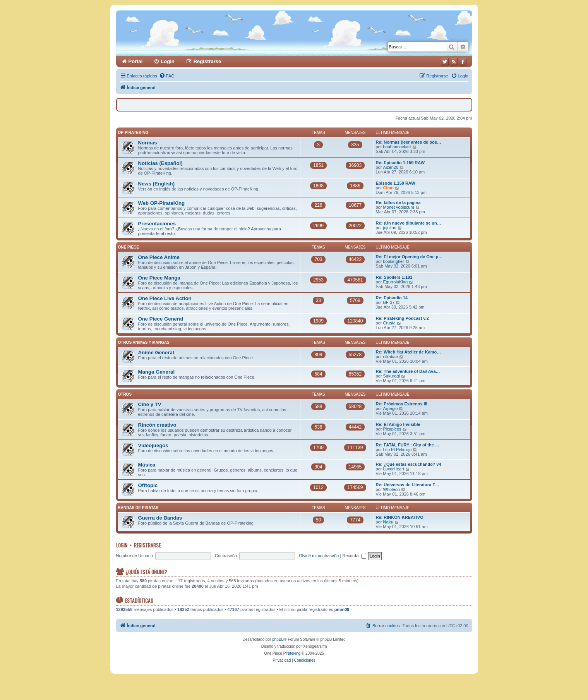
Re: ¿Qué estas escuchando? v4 (409, 464)
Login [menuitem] (167, 61)
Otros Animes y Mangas (144, 342)
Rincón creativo (157, 425)
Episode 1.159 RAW (396, 183)
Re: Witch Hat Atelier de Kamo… (409, 352)
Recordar (354, 556)
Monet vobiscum (398, 207)
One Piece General (161, 319)
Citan (388, 188)
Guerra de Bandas (160, 518)
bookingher (393, 261)
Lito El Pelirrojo (397, 450)
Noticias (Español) (160, 163)
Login (122, 545)
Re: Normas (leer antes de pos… (409, 142)
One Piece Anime (159, 257)
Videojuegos (153, 445)
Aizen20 (391, 167)
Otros (125, 394)
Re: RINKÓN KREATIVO (400, 517)
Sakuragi (391, 376)
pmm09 (342, 609)
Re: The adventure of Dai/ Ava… (408, 371)
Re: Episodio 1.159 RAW (400, 163)
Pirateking (292, 653)
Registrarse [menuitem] (207, 61)
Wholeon (391, 489)
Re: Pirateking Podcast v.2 (402, 318)
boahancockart (397, 147)
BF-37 (389, 302)
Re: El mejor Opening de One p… (409, 257)
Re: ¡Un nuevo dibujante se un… (409, 223)
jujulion (389, 228)
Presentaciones (157, 224)
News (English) (157, 184)
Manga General (157, 372)
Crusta (389, 323)
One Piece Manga (159, 278)
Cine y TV (150, 404)
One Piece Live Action (165, 298)
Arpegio (390, 408)
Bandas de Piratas (138, 508)
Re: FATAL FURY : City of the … (408, 445)
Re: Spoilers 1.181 (394, 277)
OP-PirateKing (133, 133)
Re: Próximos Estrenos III (402, 404)
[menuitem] (167, 76)
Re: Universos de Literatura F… (408, 485)
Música (147, 465)
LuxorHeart (393, 469)
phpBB (278, 639)
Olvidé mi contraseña (319, 556)
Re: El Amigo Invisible (398, 424)
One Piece (129, 247)
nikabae (390, 357)
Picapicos (392, 429)
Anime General (156, 353)
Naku (388, 522)
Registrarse (147, 545)
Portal (136, 61)
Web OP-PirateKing (162, 203)
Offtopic (148, 485)
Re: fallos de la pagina (398, 202)
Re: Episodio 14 (392, 298)
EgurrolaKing (395, 282)
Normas (148, 143)
